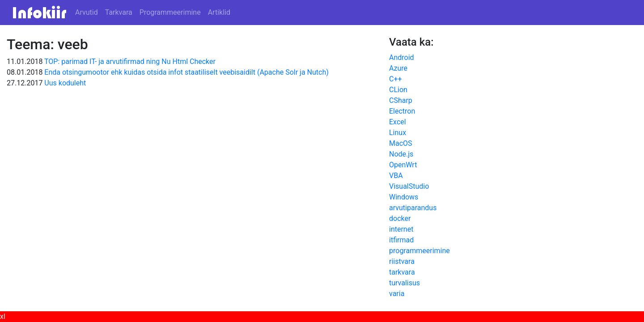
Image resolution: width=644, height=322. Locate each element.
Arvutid (87, 12)
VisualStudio (409, 186)
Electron (402, 111)
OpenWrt (403, 165)
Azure (398, 68)
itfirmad (401, 240)
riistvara (402, 261)
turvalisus (405, 283)
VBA (396, 176)
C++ (396, 79)
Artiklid (219, 12)
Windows (404, 197)
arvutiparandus (413, 208)
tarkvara (402, 272)
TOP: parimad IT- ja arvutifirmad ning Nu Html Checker (130, 61)
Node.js (401, 154)
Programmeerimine (170, 12)
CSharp (401, 100)
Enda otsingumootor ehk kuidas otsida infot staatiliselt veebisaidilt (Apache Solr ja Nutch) (186, 72)
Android (402, 57)
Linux (398, 133)
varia (397, 294)
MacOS (401, 143)
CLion (398, 90)
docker (400, 218)
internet (401, 229)
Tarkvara (119, 12)
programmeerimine (419, 251)
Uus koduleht (65, 83)
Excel (398, 122)
